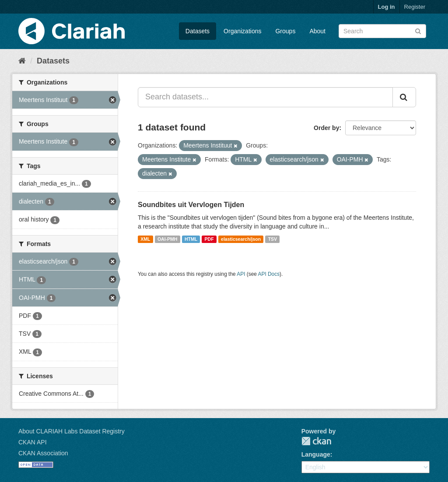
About (317, 31)
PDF (209, 239)
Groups (285, 31)
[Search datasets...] (265, 97)
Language (316, 454)
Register (415, 7)
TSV (273, 239)
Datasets (198, 31)
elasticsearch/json (241, 239)
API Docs (269, 274)
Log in (387, 7)
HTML (191, 239)
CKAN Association (43, 453)
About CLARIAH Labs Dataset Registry (72, 431)
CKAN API (33, 442)
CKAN (316, 441)
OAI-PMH (168, 239)
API (241, 274)
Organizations (242, 31)
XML (145, 239)
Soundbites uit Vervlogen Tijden (191, 205)
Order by (326, 128)
